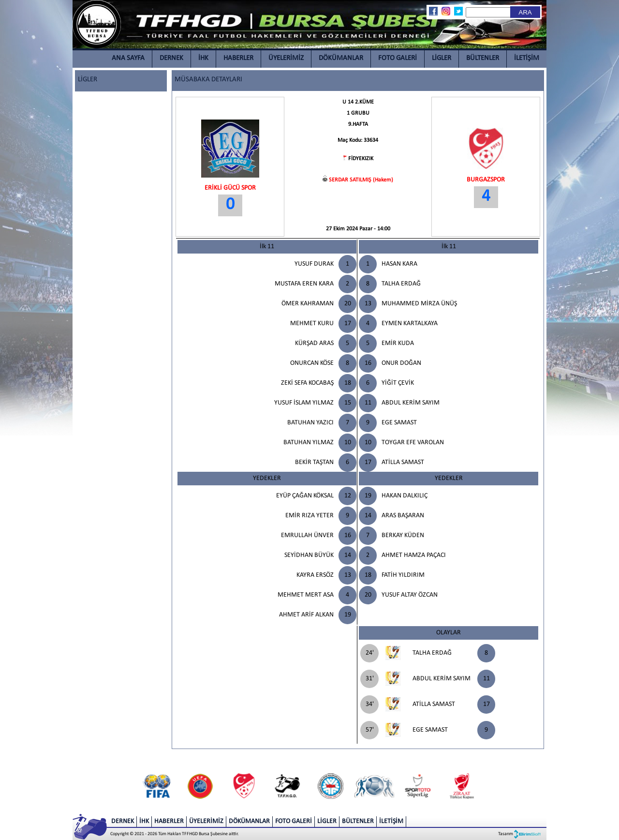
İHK (203, 58)
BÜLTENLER (483, 58)
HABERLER (238, 58)
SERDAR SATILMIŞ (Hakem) (361, 180)
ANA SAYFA (128, 58)
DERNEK (171, 58)
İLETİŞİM (527, 58)
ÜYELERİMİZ (286, 58)
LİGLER (442, 58)
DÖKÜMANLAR (341, 58)
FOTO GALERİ (398, 58)
